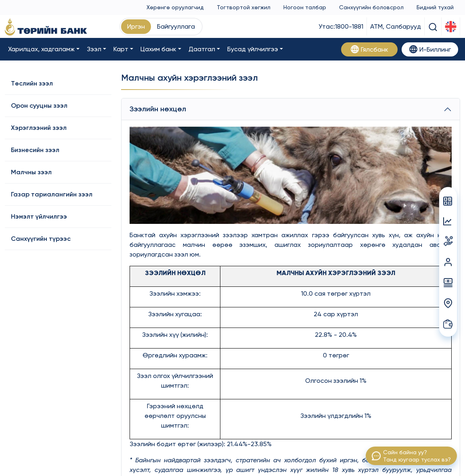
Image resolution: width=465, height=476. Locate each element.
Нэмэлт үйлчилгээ (39, 216)
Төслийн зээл (32, 83)
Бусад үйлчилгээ (253, 49)
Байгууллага (176, 26)
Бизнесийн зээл (35, 150)
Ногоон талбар (305, 7)
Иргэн (136, 26)
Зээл (94, 49)
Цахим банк (158, 49)
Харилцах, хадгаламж (41, 49)
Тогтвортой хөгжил (244, 7)
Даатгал (202, 49)
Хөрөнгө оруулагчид (175, 7)
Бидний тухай (435, 7)
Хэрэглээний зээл (39, 128)
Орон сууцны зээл (39, 105)
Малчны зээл (31, 172)
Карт (121, 49)
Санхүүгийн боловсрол (371, 7)
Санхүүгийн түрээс (41, 239)
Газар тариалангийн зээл (52, 194)
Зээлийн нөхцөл (158, 109)
